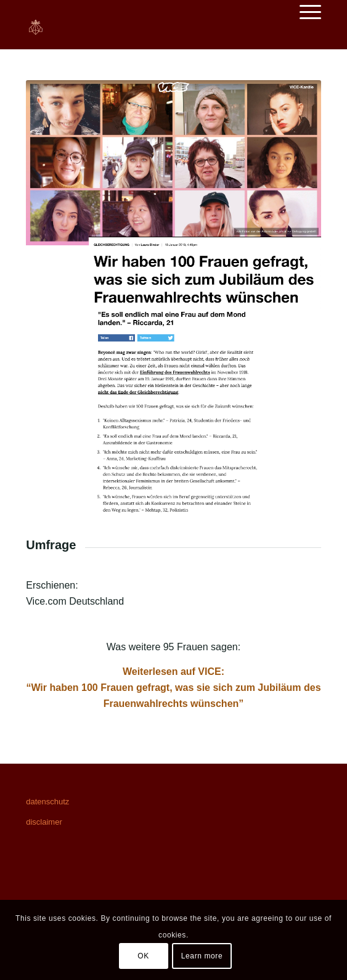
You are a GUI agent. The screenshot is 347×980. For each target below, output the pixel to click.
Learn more (202, 956)
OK (143, 956)
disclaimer (44, 822)
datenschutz (47, 802)
